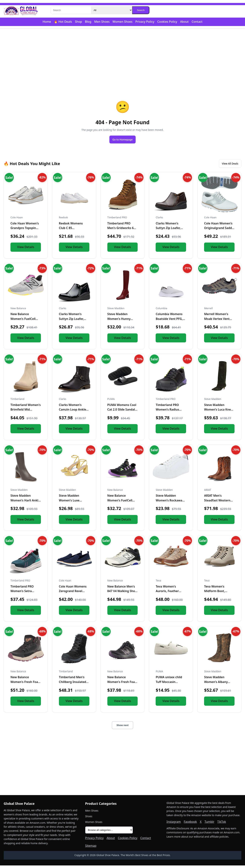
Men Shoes (102, 22)
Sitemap (91, 848)
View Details (26, 250)
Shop (78, 22)
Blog (88, 22)
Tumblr (209, 824)
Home (47, 22)
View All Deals (227, 165)
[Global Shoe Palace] (21, 10)
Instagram (174, 824)
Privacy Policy (145, 22)
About (184, 22)
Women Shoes (122, 22)
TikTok (222, 824)
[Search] (71, 10)
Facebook (190, 824)
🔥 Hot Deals (63, 22)
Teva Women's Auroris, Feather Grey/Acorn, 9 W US (169, 594)
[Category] (112, 10)
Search (141, 10)
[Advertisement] (123, 57)
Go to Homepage (123, 140)
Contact (197, 22)
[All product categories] (109, 833)
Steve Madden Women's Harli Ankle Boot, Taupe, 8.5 (25, 503)
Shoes (89, 819)
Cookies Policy (167, 22)
